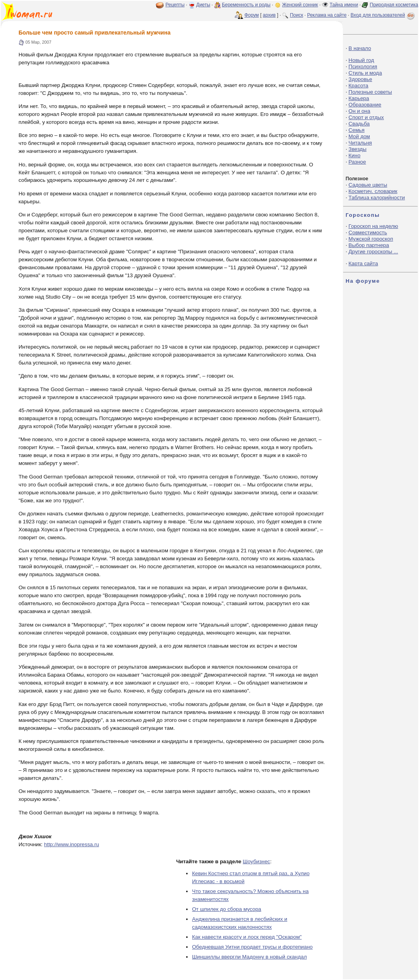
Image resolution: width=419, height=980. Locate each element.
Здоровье (360, 79)
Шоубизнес (257, 861)
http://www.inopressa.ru (72, 844)
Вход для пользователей (383, 15)
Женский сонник (300, 5)
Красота (358, 86)
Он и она (359, 111)
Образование (365, 105)
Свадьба (359, 124)
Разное (357, 162)
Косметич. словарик (373, 191)
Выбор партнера (369, 245)
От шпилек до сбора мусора (227, 909)
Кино (354, 155)
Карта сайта (363, 263)
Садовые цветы (368, 185)
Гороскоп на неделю (373, 226)
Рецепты (175, 5)
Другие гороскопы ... (373, 252)
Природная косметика (394, 5)
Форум (252, 15)
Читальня (360, 143)
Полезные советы (370, 92)
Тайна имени (344, 5)
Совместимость (368, 232)
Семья (356, 130)
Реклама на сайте (327, 15)
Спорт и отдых (366, 117)
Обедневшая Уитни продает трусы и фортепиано (252, 947)
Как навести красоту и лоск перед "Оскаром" (247, 937)
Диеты (203, 5)
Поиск (297, 15)
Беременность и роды (246, 5)
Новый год (361, 60)
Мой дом (359, 136)
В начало (360, 48)
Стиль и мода (365, 73)
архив (269, 15)
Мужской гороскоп (371, 239)
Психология (363, 67)
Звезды (357, 149)
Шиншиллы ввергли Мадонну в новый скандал (249, 957)
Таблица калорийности (377, 198)
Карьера (359, 98)
